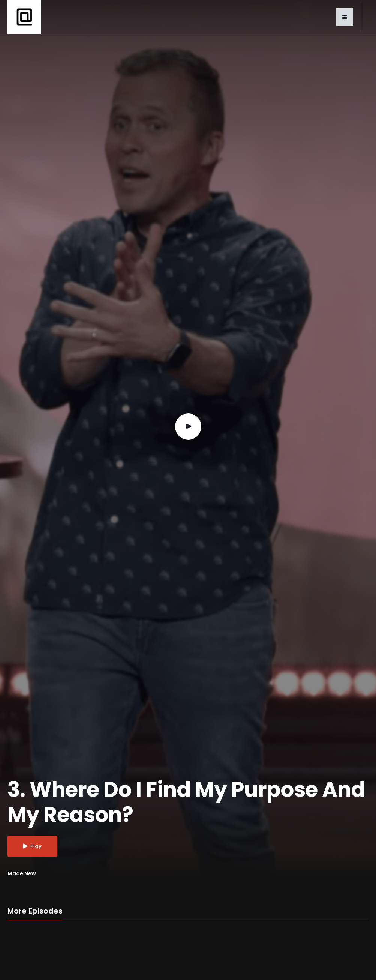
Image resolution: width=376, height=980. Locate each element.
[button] (345, 17)
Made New (22, 873)
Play (32, 846)
